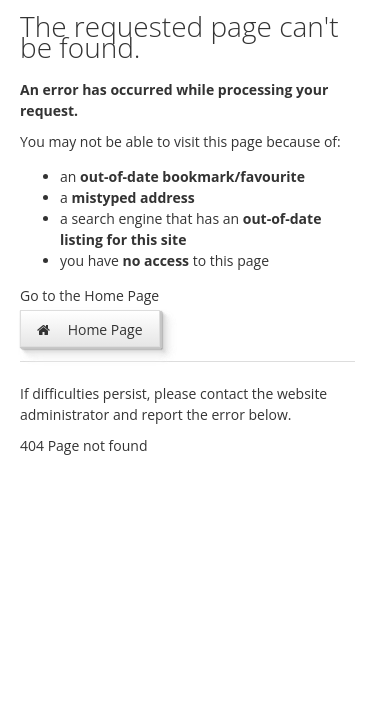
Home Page (90, 328)
